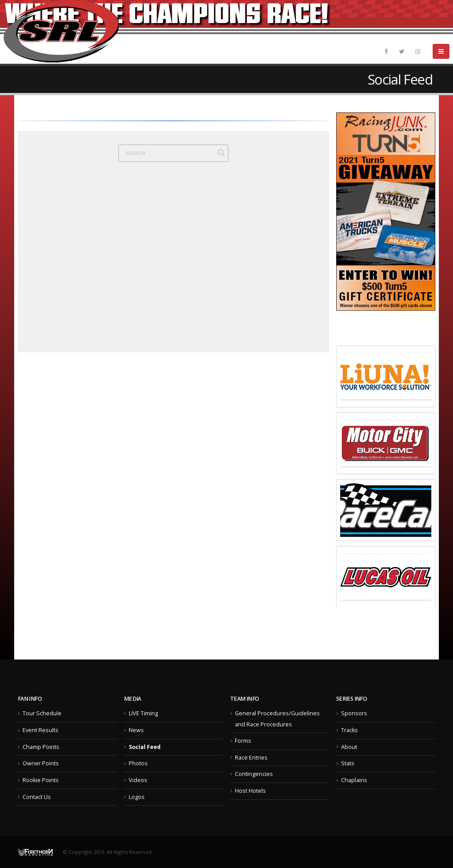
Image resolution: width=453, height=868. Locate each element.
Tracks (349, 730)
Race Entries (251, 758)
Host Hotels (250, 791)
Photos (138, 763)
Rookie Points (41, 780)
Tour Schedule (42, 713)
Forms (243, 741)
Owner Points (41, 763)
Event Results (40, 730)
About (349, 747)
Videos (138, 780)
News (136, 730)
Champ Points (41, 747)
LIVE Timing (143, 713)
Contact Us (37, 797)
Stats (348, 763)
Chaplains (354, 780)
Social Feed (145, 747)
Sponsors (354, 713)
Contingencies (254, 774)
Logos (137, 797)
